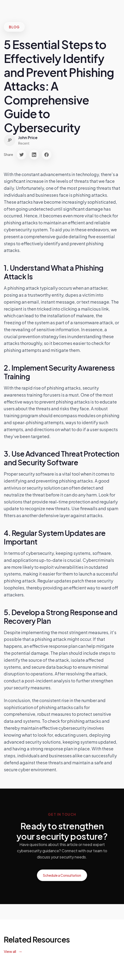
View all (10, 951)
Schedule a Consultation (62, 875)
